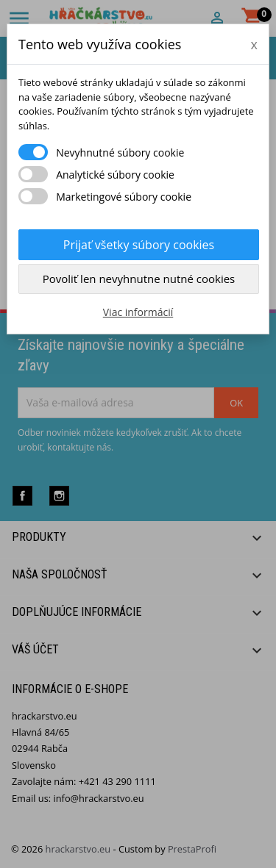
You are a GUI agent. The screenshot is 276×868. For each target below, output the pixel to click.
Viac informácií (138, 312)
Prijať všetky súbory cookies (139, 245)
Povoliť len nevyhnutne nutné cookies (139, 279)
